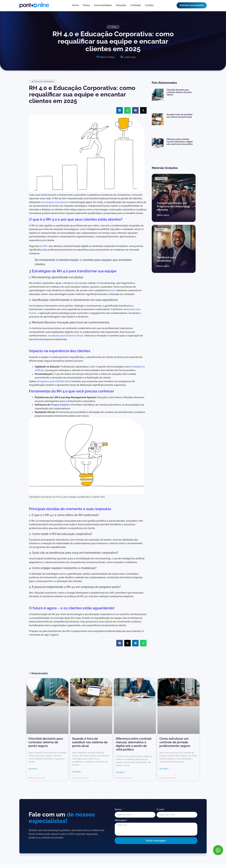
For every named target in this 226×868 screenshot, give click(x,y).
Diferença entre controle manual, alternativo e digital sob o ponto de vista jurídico (180, 142)
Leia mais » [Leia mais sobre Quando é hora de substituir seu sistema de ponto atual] (77, 772)
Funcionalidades (103, 5)
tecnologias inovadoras (54, 202)
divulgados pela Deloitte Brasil (54, 381)
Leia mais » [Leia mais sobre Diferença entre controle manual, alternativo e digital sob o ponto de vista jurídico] (120, 772)
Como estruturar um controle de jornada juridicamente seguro (175, 742)
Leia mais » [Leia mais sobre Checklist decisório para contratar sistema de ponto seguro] (33, 769)
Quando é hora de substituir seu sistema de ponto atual (180, 116)
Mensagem (121, 820)
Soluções (121, 5)
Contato (149, 5)
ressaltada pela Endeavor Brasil (65, 336)
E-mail (161, 810)
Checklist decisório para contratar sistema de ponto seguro (179, 92)
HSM (45, 246)
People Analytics (60, 405)
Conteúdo (136, 5)
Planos (86, 5)
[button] (120, 110)
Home (75, 5)
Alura (112, 290)
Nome (118, 810)
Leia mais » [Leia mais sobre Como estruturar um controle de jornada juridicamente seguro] (164, 769)
